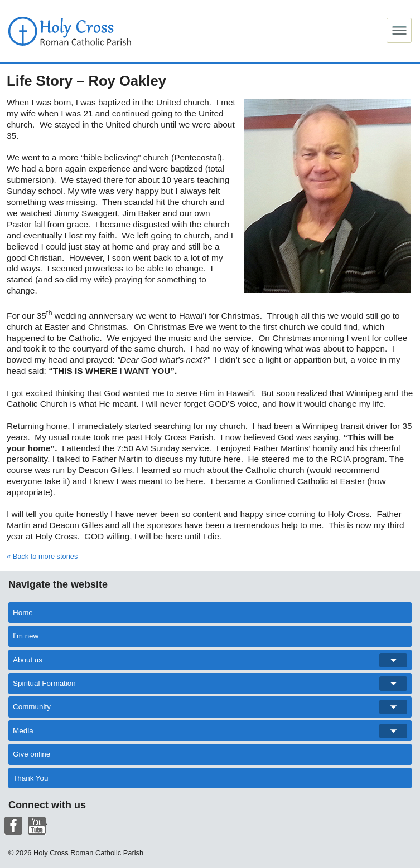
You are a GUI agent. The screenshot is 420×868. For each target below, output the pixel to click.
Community (210, 707)
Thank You (31, 778)
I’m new (26, 636)
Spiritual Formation (210, 684)
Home (23, 613)
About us (210, 660)
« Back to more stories (42, 556)
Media (210, 731)
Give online (32, 754)
